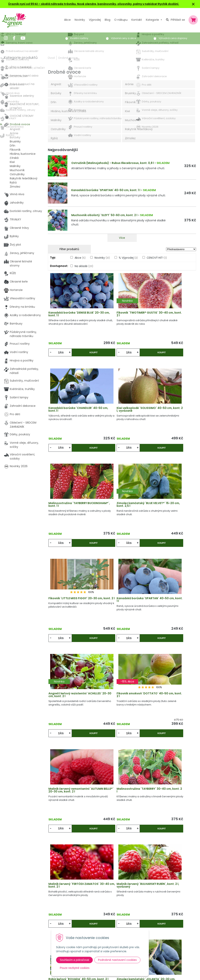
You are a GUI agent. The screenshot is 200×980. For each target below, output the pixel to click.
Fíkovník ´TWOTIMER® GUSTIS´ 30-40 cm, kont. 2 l (121, 317)
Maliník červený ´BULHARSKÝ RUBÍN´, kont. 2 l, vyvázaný (120, 676)
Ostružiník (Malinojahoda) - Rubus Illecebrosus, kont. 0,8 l (113, 163)
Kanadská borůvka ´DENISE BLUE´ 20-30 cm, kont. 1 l (70, 317)
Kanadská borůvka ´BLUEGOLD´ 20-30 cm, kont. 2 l (171, 767)
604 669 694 (17, 915)
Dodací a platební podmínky (122, 917)
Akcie (56, 893)
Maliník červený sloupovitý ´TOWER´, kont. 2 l (120, 766)
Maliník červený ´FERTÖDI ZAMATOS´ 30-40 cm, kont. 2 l (72, 676)
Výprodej (95, 20)
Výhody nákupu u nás (117, 893)
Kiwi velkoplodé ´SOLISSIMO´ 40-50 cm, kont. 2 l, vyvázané (72, 407)
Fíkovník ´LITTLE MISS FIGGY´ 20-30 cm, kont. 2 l (71, 496)
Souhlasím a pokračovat (74, 960)
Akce (67, 20)
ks (63, 355)
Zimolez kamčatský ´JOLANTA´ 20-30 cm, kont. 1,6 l (72, 766)
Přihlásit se (178, 20)
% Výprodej (128, 258)
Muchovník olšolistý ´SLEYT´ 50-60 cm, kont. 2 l (104, 215)
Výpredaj (59, 909)
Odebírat (161, 970)
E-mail (152, 916)
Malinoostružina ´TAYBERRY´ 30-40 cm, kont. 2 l (170, 586)
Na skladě (84, 266)
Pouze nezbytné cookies (75, 968)
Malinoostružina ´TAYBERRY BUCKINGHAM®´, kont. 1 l (120, 407)
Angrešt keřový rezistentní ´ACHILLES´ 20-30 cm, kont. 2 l (171, 496)
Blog (56, 917)
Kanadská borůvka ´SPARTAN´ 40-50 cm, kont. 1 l (106, 190)
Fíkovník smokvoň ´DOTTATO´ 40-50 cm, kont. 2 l (72, 586)
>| (191, 843)
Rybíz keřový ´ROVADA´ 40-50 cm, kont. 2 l (171, 676)
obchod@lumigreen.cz (24, 919)
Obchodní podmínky (117, 909)
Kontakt (58, 925)
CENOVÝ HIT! (157, 258)
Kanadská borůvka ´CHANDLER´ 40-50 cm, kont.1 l (171, 317)
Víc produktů (122, 828)
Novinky (80, 20)
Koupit (84, 355)
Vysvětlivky (110, 901)
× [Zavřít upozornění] (193, 4)
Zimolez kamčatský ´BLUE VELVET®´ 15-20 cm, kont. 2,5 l (171, 407)
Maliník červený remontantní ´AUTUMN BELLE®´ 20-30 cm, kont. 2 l (121, 588)
